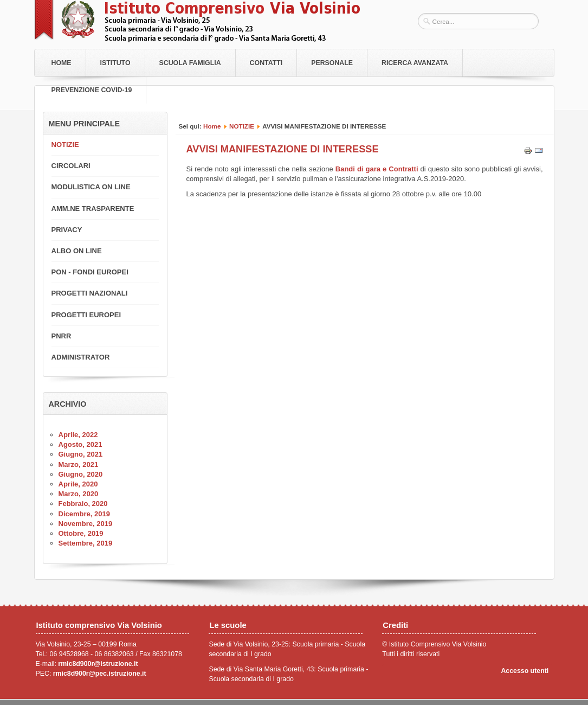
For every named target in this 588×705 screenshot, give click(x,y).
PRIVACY (67, 230)
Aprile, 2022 (78, 435)
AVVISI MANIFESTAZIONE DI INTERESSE (283, 149)
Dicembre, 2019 (84, 514)
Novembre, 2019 (86, 524)
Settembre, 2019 (86, 543)
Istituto (115, 63)
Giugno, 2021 (81, 454)
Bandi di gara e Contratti (378, 169)
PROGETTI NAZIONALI (90, 293)
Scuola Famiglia (190, 63)
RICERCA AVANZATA (415, 63)
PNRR (62, 336)
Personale (332, 63)
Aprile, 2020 (78, 484)
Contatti (266, 63)
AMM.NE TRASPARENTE (93, 209)
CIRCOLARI (71, 166)
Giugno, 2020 (81, 474)
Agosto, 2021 (80, 444)
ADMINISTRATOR (81, 357)
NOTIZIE (242, 126)
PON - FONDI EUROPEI (90, 272)
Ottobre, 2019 (81, 533)
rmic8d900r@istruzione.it (98, 664)
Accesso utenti (525, 671)
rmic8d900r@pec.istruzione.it (100, 674)
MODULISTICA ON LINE (91, 187)
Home (62, 63)
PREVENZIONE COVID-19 (92, 90)
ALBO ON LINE (77, 251)
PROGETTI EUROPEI (86, 315)
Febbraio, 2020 (83, 504)
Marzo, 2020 (79, 494)
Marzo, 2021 (79, 464)
